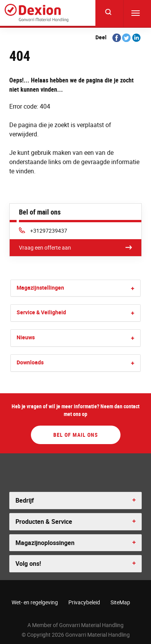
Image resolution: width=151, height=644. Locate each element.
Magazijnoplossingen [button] (45, 543)
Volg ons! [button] (28, 563)
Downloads (30, 362)
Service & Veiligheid (41, 312)
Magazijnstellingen (40, 288)
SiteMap (120, 602)
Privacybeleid (84, 602)
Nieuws (26, 337)
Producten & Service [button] (44, 522)
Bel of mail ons (76, 435)
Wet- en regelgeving (35, 602)
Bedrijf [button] (25, 500)
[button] (133, 288)
